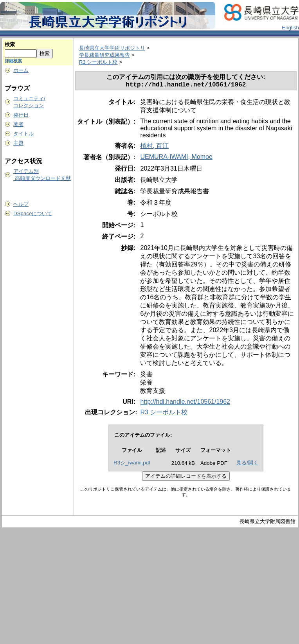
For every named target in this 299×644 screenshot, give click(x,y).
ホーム (21, 70)
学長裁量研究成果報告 (104, 55)
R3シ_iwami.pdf (132, 464)
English (290, 28)
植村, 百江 (154, 147)
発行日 (21, 115)
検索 (10, 44)
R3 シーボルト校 (98, 62)
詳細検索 (13, 61)
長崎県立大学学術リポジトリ (112, 48)
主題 (18, 143)
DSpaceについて (33, 213)
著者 (18, 124)
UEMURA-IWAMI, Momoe (176, 158)
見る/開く (247, 464)
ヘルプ (21, 204)
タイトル (23, 134)
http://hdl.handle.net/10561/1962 (185, 403)
